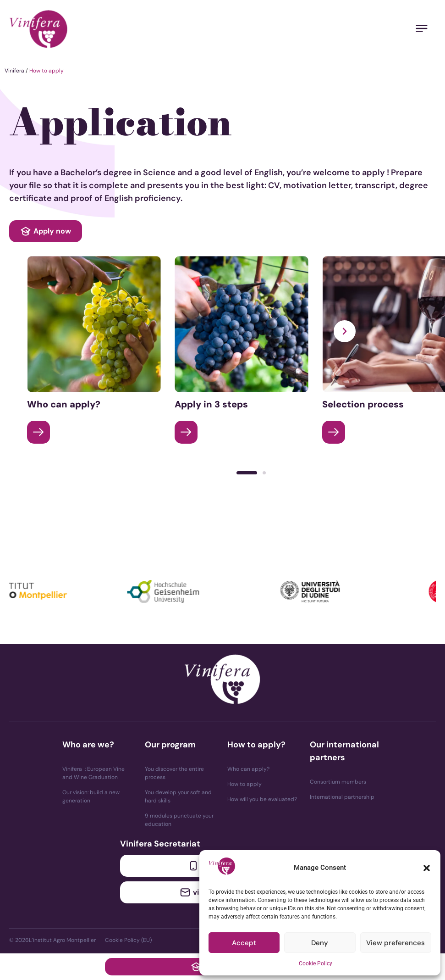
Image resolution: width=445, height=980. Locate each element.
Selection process (363, 404)
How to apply (244, 784)
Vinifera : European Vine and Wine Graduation (93, 773)
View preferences (396, 943)
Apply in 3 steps (211, 404)
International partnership (342, 797)
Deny (320, 943)
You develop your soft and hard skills (178, 796)
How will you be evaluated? (262, 799)
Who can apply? (64, 404)
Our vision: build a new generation (91, 796)
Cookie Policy (316, 963)
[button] (427, 868)
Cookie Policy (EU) (128, 940)
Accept (244, 943)
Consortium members (338, 782)
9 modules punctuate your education (179, 820)
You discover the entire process (174, 773)
